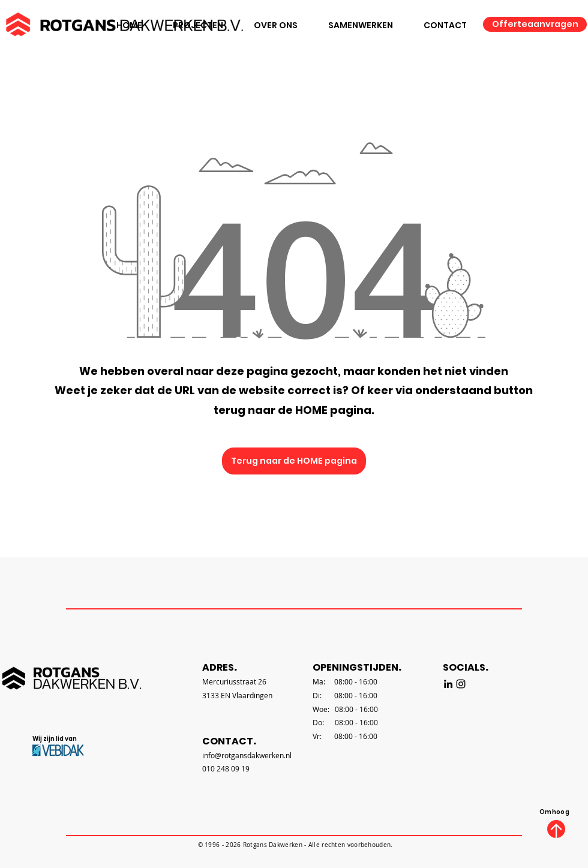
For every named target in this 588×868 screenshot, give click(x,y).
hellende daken (468, 752)
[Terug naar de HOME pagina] (294, 461)
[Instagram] (461, 684)
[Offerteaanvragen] (535, 24)
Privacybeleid (318, 853)
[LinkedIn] (448, 684)
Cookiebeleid (272, 853)
